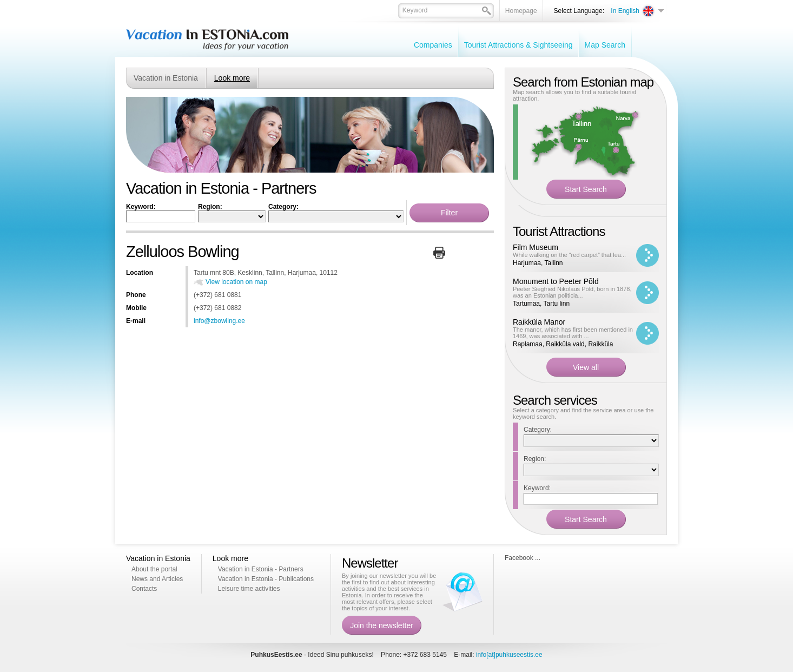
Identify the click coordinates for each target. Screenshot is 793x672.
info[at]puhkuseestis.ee (509, 655)
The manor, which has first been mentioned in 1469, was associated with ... (573, 333)
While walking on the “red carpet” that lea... (569, 255)
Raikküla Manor (539, 322)
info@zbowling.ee (219, 321)
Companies (433, 45)
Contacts (144, 589)
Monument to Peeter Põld (556, 281)
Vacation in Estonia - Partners (261, 569)
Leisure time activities (249, 589)
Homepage (521, 11)
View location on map (236, 282)
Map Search (605, 45)
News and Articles (157, 579)
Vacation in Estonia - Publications (266, 579)
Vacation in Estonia (166, 78)
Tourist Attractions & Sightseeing (518, 45)
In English (625, 11)
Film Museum (536, 247)
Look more (232, 78)
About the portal (154, 569)
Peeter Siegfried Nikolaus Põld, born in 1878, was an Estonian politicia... (572, 292)
